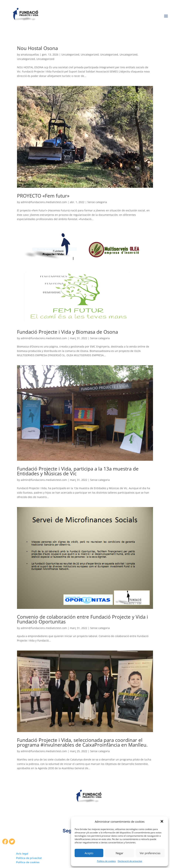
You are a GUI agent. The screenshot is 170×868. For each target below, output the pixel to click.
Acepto (89, 853)
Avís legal (22, 854)
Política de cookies (106, 861)
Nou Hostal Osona (37, 48)
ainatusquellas (30, 55)
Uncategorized (70, 55)
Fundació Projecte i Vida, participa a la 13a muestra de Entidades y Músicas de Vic (78, 471)
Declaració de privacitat (130, 861)
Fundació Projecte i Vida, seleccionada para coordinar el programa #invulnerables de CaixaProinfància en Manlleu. (82, 742)
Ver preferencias (150, 853)
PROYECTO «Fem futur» (43, 196)
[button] (162, 822)
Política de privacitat (29, 858)
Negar (119, 853)
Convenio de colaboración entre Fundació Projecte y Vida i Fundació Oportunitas (83, 619)
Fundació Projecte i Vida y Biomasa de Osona (67, 332)
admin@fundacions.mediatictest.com (44, 202)
